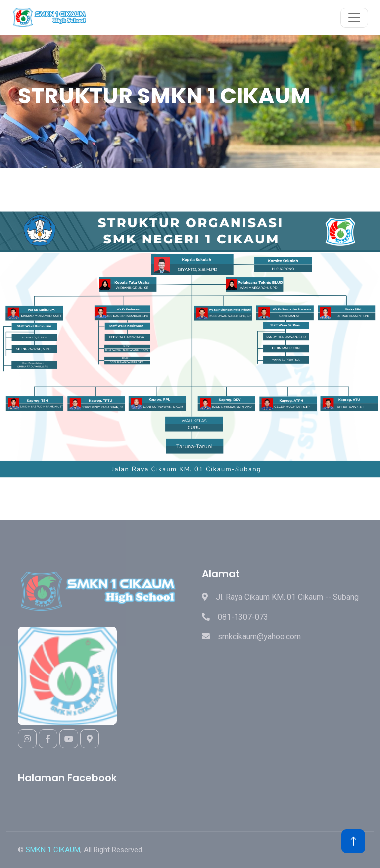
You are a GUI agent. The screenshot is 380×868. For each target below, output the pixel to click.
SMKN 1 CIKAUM (53, 850)
